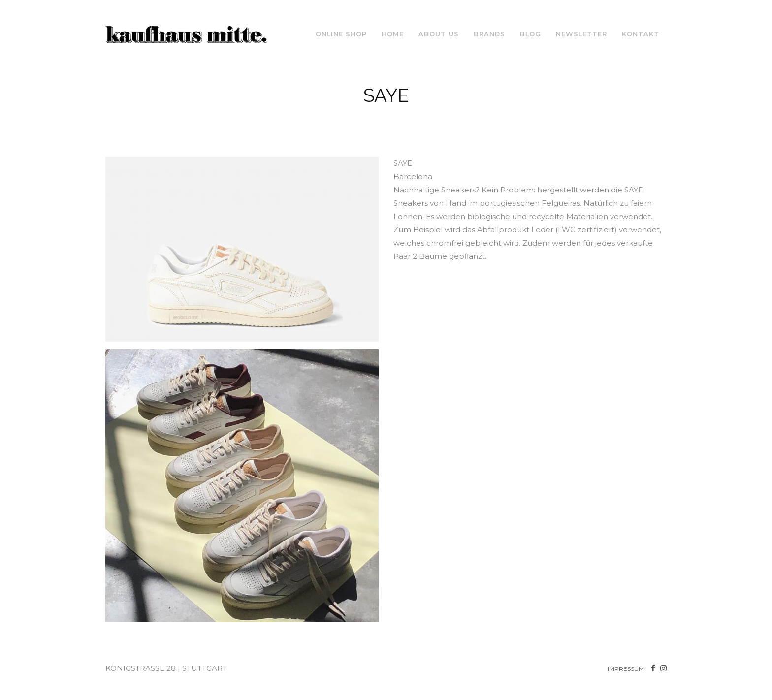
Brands (489, 34)
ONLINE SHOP (341, 34)
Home (393, 34)
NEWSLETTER (581, 34)
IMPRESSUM (626, 669)
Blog (531, 34)
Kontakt (641, 34)
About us (439, 34)
